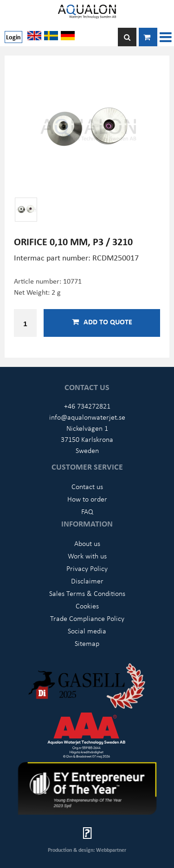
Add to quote (102, 322)
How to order (87, 499)
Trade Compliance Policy (87, 618)
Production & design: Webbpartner (87, 850)
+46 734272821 (87, 406)
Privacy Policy (87, 568)
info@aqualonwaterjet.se (87, 417)
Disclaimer (87, 581)
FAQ (87, 511)
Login (13, 37)
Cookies (87, 606)
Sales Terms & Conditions (87, 593)
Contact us (87, 486)
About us (87, 543)
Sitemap (87, 643)
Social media (87, 631)
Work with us (87, 556)
